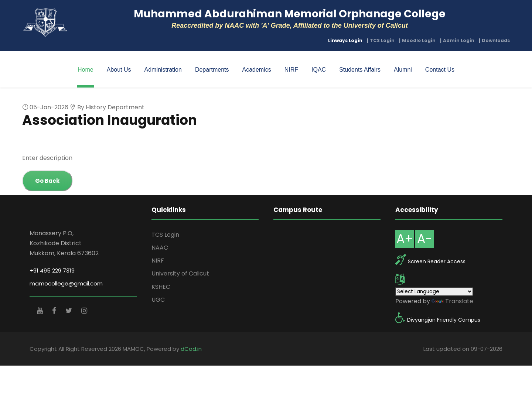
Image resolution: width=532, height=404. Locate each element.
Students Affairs (360, 70)
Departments (212, 70)
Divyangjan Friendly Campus (444, 320)
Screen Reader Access (437, 261)
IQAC (319, 70)
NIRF (291, 70)
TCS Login (382, 40)
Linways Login (345, 40)
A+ (405, 239)
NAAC (160, 248)
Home (86, 70)
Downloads (496, 40)
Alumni (403, 70)
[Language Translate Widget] (434, 292)
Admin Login (459, 40)
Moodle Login (419, 40)
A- (424, 239)
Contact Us (440, 70)
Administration (163, 70)
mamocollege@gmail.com (66, 283)
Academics (256, 70)
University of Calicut (180, 273)
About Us (119, 70)
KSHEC (161, 287)
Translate (452, 301)
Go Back (47, 181)
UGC (158, 300)
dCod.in (191, 349)
